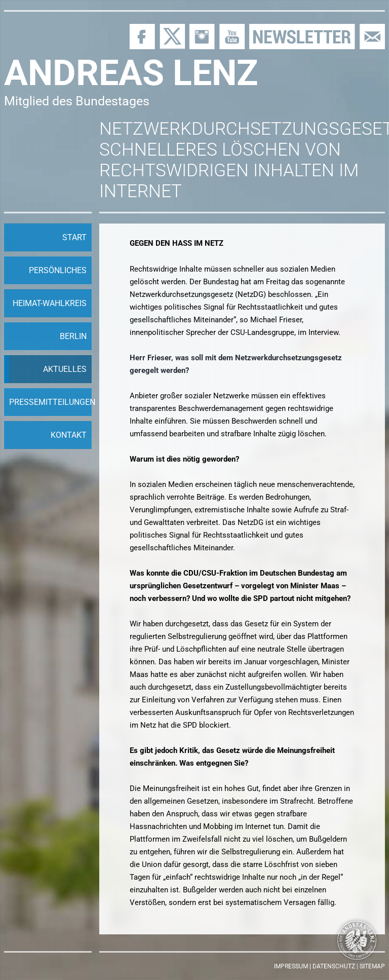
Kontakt (69, 435)
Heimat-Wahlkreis (50, 303)
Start (74, 237)
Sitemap (372, 966)
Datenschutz (334, 966)
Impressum (291, 966)
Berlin (73, 336)
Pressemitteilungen (50, 402)
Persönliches (58, 270)
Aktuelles (65, 369)
